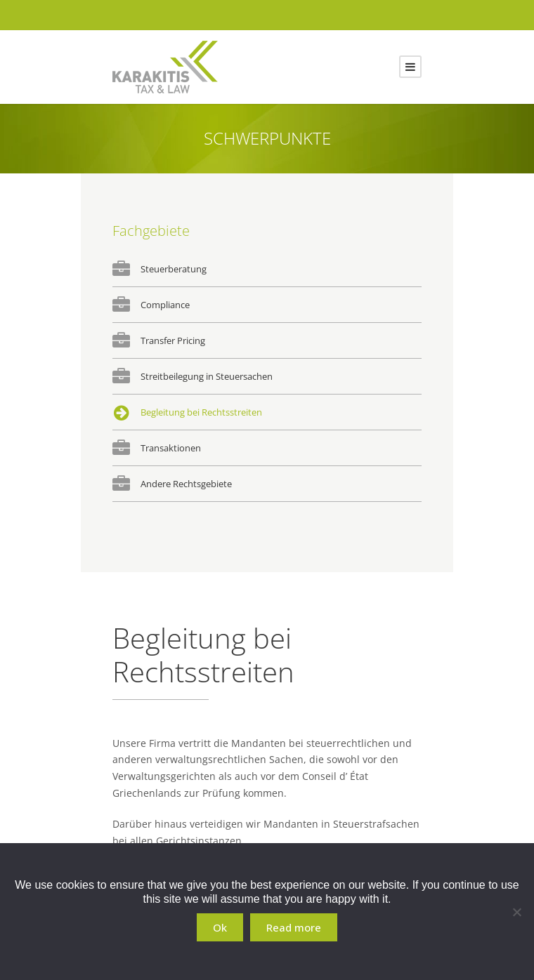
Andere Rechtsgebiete (186, 484)
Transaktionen (171, 448)
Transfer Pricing (173, 340)
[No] (516, 912)
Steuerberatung (174, 269)
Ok (220, 927)
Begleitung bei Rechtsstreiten (201, 412)
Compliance (165, 305)
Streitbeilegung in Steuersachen (207, 376)
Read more (294, 927)
